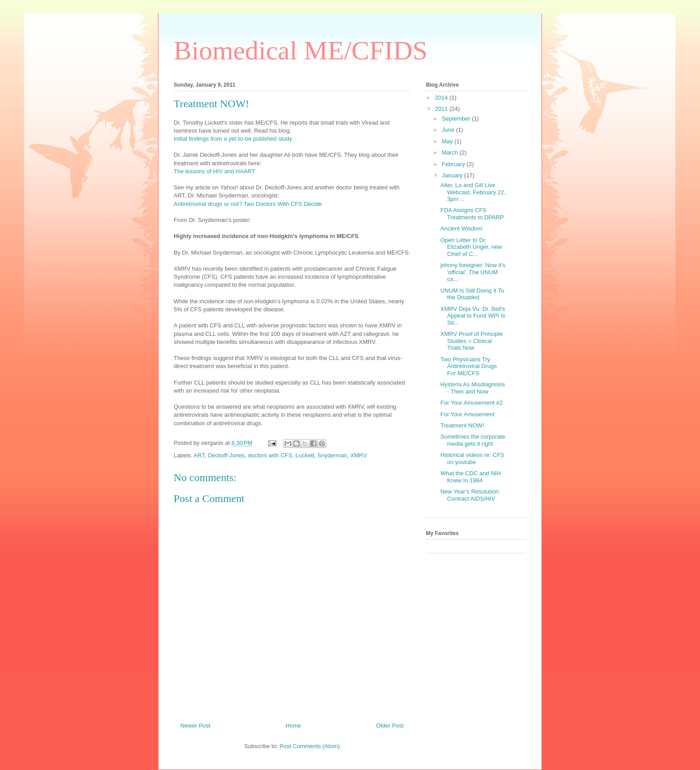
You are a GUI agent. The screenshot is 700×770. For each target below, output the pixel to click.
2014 (442, 98)
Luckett (305, 455)
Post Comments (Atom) (310, 746)
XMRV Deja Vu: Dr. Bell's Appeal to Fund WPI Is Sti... (473, 316)
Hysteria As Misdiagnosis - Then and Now (473, 388)
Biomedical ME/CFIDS (300, 50)
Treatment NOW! (462, 425)
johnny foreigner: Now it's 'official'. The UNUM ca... (473, 272)
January (453, 175)
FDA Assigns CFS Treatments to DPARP (472, 214)
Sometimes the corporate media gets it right (473, 440)
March (451, 153)
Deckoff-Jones (226, 455)
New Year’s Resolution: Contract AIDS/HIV (470, 495)
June (449, 130)
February (454, 164)
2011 (442, 109)
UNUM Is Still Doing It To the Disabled (472, 294)
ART (199, 455)
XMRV (359, 455)
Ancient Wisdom (461, 228)
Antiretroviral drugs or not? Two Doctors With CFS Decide (248, 204)
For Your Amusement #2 (471, 403)
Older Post (390, 726)
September (457, 119)
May (448, 141)
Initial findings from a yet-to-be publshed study (233, 139)
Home (294, 726)
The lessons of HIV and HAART (215, 171)
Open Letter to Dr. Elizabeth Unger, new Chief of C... (471, 247)
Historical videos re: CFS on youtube (472, 458)
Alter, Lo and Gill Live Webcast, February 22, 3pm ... (473, 192)
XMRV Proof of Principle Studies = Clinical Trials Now (471, 341)
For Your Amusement (467, 414)
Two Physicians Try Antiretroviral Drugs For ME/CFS (468, 366)
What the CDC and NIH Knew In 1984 (470, 477)
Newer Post (195, 726)
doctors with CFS (270, 455)
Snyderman (332, 455)
